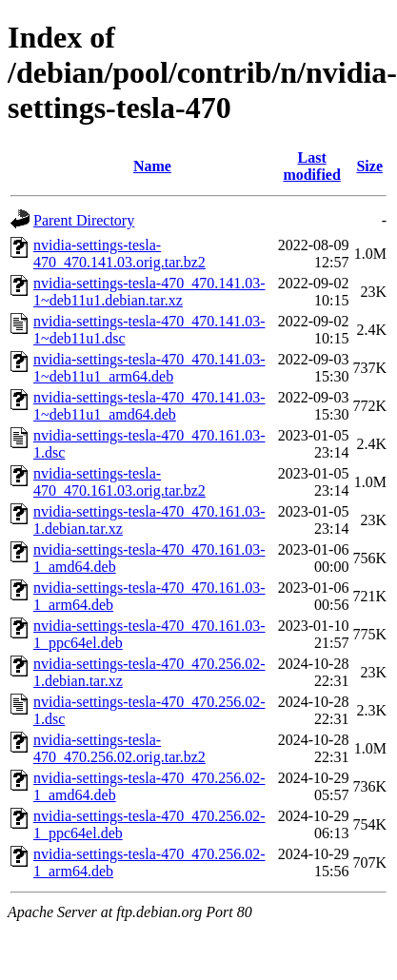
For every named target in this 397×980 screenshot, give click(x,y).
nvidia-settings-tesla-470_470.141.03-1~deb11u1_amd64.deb (149, 406)
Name (152, 166)
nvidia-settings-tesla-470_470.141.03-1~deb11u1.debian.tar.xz (149, 292)
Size (369, 166)
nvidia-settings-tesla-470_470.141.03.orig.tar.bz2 (119, 254)
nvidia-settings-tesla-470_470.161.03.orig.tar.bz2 (119, 482)
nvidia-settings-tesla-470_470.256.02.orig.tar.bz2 (119, 748)
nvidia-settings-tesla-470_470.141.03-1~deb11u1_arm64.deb (149, 368)
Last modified (311, 166)
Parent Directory (84, 220)
